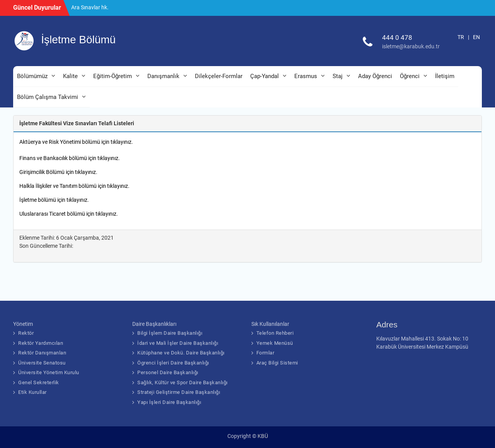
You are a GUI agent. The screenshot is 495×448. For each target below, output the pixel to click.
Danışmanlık (163, 76)
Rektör (26, 333)
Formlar (265, 353)
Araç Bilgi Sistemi (277, 363)
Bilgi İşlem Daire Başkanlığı (170, 333)
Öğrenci (410, 76)
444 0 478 (397, 37)
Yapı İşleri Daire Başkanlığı (169, 402)
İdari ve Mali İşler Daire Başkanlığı (178, 343)
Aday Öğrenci (375, 76)
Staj (338, 76)
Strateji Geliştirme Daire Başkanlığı (179, 392)
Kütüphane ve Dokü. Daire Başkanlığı (181, 353)
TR (461, 37)
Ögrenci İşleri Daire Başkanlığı (173, 363)
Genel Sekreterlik (39, 382)
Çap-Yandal (265, 76)
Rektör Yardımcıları (41, 343)
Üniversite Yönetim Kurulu (49, 372)
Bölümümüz (32, 76)
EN (476, 37)
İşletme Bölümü (78, 40)
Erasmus (306, 76)
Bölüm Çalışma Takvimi (48, 97)
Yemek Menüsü (275, 343)
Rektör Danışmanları (42, 353)
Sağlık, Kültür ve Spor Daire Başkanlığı (183, 382)
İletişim (445, 76)
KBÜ (263, 436)
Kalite (70, 76)
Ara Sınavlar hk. (90, 7)
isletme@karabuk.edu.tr (411, 46)
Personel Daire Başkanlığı (168, 372)
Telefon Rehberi (275, 333)
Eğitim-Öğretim (113, 76)
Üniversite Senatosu (42, 363)
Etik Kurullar (32, 392)
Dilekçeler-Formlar (219, 76)
